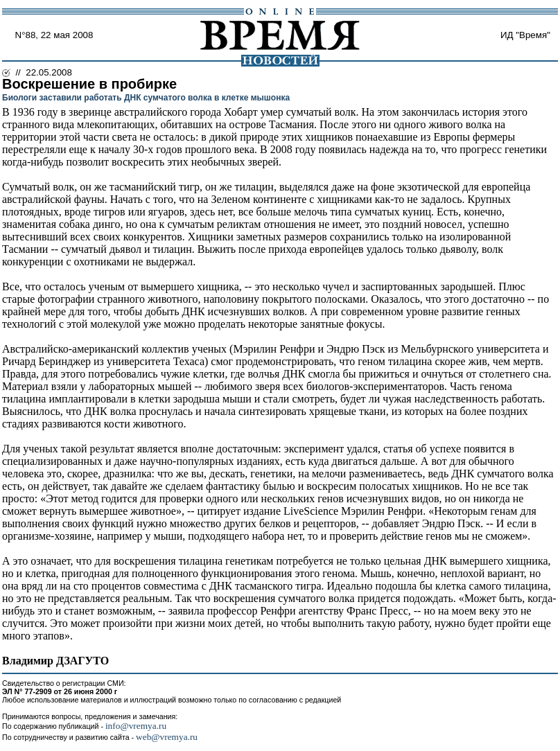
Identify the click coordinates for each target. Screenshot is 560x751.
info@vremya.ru (136, 726)
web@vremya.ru (167, 737)
